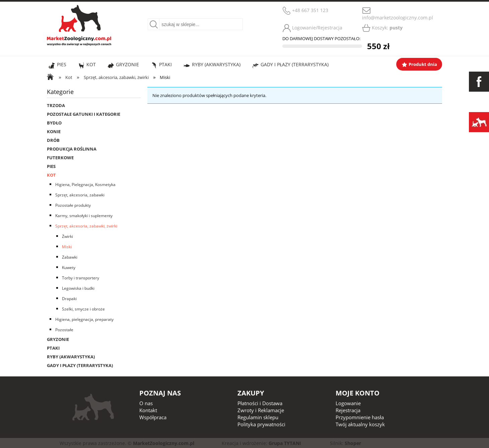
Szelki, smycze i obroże (83, 309)
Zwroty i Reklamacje (261, 410)
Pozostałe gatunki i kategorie (84, 114)
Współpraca (153, 417)
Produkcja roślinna (72, 149)
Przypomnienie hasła (360, 417)
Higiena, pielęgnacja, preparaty (84, 319)
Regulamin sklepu (258, 417)
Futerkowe (60, 158)
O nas (146, 403)
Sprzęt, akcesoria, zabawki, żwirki (86, 226)
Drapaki (69, 299)
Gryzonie (58, 339)
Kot (51, 175)
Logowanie (348, 403)
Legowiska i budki (78, 288)
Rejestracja (348, 410)
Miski (67, 247)
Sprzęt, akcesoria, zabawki (80, 195)
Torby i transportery (81, 278)
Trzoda (56, 105)
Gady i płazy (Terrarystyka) (80, 365)
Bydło (54, 123)
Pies (51, 166)
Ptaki (53, 348)
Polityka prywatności (261, 424)
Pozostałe (64, 330)
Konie (54, 131)
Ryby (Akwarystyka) (71, 357)
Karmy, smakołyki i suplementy (84, 216)
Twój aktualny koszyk (360, 424)
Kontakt (148, 410)
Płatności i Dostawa (260, 403)
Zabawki (70, 257)
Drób (53, 140)
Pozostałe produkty (73, 205)
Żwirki (67, 236)
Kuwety (69, 267)
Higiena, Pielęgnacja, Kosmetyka (85, 185)
